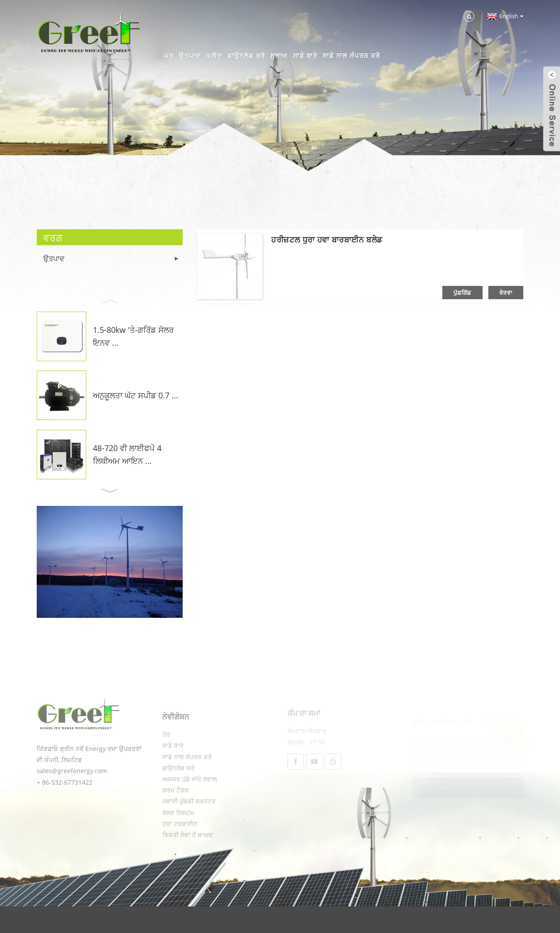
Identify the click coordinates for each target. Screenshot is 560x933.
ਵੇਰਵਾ (506, 293)
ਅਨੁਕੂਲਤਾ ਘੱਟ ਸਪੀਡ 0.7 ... (136, 395)
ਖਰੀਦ (214, 55)
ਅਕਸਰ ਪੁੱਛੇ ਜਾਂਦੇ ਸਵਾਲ (190, 800)
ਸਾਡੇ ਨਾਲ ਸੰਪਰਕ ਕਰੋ (351, 55)
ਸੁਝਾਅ (279, 55)
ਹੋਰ (166, 755)
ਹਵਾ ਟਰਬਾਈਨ (180, 844)
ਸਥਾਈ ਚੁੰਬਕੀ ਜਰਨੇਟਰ (189, 822)
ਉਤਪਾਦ (190, 55)
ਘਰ (169, 55)
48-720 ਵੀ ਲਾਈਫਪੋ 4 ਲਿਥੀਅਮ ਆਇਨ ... (127, 454)
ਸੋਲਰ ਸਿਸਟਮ (178, 833)
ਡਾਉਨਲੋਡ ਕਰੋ (246, 55)
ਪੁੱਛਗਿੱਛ (462, 293)
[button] (110, 301)
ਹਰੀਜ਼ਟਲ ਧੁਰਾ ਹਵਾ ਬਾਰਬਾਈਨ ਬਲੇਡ (327, 239)
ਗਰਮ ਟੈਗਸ (176, 811)
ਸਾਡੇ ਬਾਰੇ (305, 55)
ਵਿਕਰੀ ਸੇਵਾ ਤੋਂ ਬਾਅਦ (188, 855)
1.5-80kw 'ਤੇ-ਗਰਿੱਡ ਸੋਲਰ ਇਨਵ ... (133, 336)
